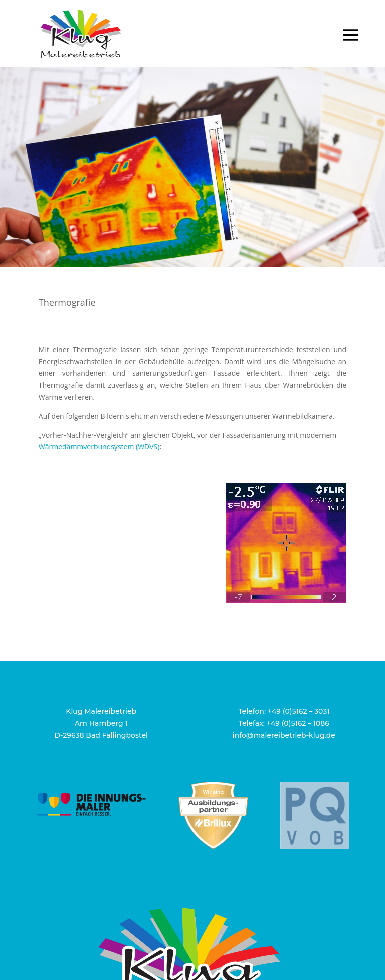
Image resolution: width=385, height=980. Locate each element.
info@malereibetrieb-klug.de (284, 735)
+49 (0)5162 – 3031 (299, 711)
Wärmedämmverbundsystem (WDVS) (99, 446)
